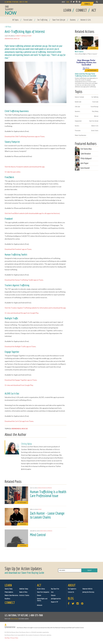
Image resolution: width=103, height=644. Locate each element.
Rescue (17, 39)
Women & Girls (86, 20)
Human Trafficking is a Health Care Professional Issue (48, 494)
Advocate (40, 605)
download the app (59, 308)
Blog (71, 598)
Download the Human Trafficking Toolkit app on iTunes (24, 280)
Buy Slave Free (55, 589)
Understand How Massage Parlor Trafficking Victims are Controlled (85, 75)
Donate (39, 595)
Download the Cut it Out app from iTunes (19, 421)
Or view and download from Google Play (19, 385)
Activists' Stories (24, 595)
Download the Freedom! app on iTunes (18, 249)
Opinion (49, 488)
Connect (10, 603)
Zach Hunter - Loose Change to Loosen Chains (47, 515)
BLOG (68, 2)
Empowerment (78, 121)
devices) (57, 213)
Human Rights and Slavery (42, 600)
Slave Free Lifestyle (59, 20)
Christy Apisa (20, 36)
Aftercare (96, 116)
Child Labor (77, 107)
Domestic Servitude (79, 97)
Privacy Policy (14, 638)
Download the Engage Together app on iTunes (21, 380)
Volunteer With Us (87, 589)
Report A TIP (55, 602)
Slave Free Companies (43, 592)
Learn (8, 585)
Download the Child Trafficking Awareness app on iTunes (25, 136)
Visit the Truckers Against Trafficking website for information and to (29, 308)
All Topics (15, 20)
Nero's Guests (79, 51)
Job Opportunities (56, 599)
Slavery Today (9, 589)
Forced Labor (28, 20)
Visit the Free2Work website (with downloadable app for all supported (29, 213)
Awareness (78, 111)
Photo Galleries (9, 592)
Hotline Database (14, 619)
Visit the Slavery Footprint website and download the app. (25, 167)
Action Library (41, 589)
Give (52, 592)
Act (39, 585)
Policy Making (95, 111)
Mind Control (38, 535)
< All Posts (8, 27)
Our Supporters (72, 589)
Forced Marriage (95, 107)
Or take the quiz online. (13, 172)
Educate (53, 595)
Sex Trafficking (42, 20)
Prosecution (78, 131)
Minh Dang (43, 531)
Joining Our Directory (88, 592)
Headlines (7, 599)
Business (73, 20)
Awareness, (9, 39)
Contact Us (71, 592)
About (72, 585)
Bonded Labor (78, 102)
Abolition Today (24, 589)
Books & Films (23, 592)
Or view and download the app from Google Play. (22, 313)
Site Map (7, 638)
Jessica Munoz (42, 488)
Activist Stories (95, 131)
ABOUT (63, 2)
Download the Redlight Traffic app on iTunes (20, 347)
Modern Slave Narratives (81, 135)
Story (29, 36)
